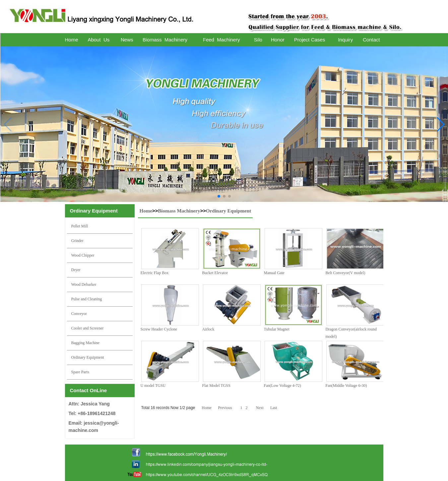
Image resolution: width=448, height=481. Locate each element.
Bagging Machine (86, 343)
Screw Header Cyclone (159, 329)
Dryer (76, 270)
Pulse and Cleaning (87, 299)
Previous (225, 408)
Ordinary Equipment (88, 357)
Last (274, 408)
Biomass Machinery (179, 211)
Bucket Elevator (215, 273)
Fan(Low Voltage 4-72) (283, 386)
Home (146, 211)
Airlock (208, 329)
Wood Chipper (83, 255)
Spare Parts (80, 372)
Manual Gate (274, 273)
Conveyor (79, 314)
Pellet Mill (80, 226)
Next (260, 408)
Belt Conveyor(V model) (346, 273)
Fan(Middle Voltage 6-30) (346, 386)
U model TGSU (153, 386)
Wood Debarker (84, 284)
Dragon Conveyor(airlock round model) (351, 333)
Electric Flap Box (155, 273)
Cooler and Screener (88, 328)
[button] (219, 196)
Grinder (77, 241)
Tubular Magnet (277, 329)
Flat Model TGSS (216, 386)
